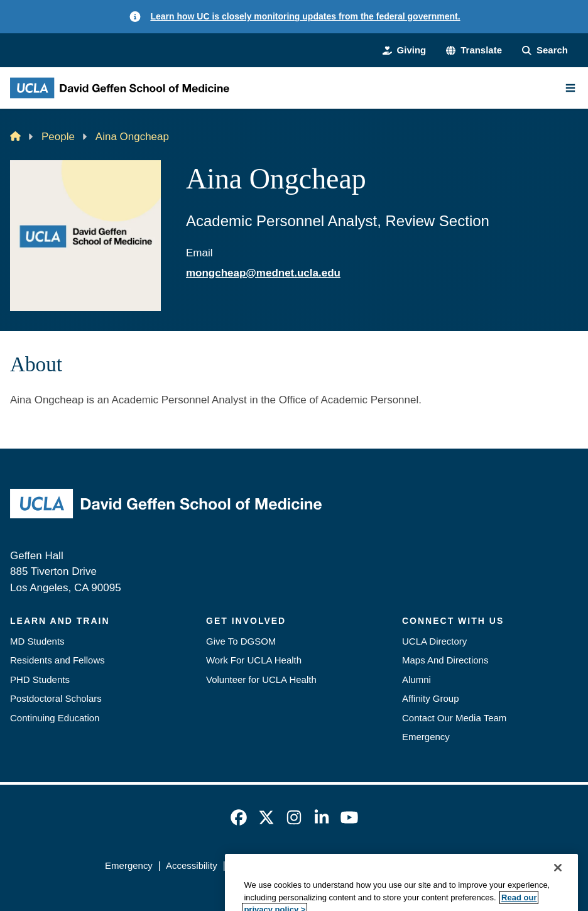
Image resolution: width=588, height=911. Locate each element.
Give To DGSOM (241, 641)
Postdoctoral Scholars (56, 698)
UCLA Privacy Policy (274, 865)
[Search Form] (545, 50)
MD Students (37, 641)
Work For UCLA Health (254, 660)
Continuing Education (55, 718)
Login (471, 865)
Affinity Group (431, 698)
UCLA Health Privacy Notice (389, 865)
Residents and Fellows (57, 660)
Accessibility (192, 865)
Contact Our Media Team (454, 718)
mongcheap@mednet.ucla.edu (263, 273)
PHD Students (40, 679)
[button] (474, 50)
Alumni (416, 679)
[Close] (558, 895)
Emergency (426, 737)
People (58, 137)
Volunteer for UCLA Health (261, 679)
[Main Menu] (570, 88)
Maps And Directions (445, 660)
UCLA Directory (434, 641)
